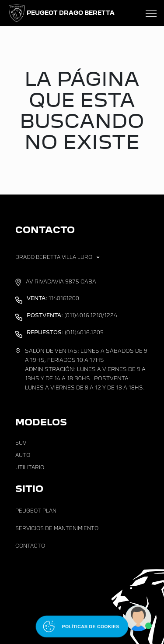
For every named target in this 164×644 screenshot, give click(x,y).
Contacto (30, 546)
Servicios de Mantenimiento (57, 528)
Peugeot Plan (36, 511)
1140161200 (53, 298)
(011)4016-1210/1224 (72, 315)
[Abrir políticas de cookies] (82, 626)
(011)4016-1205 (65, 333)
